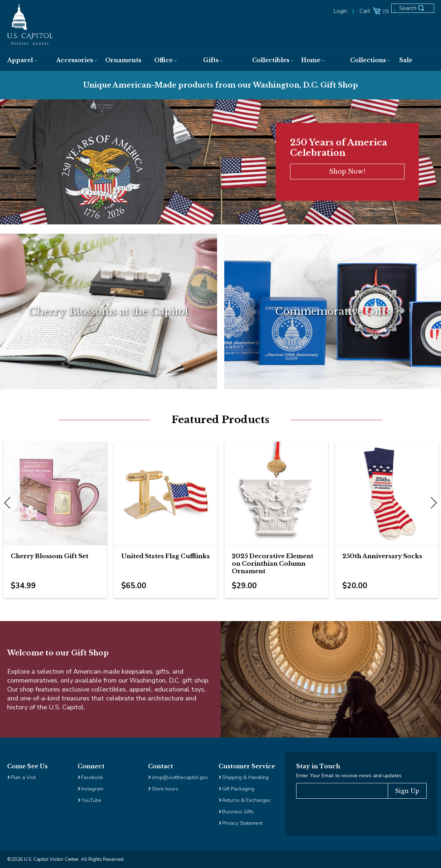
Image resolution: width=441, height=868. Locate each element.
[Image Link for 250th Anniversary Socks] (387, 493)
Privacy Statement (243, 823)
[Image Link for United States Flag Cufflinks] (166, 493)
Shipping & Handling (245, 777)
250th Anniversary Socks (382, 556)
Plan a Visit (23, 777)
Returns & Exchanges (246, 800)
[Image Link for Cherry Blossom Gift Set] (55, 493)
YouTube (91, 800)
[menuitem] (24, 60)
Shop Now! (347, 172)
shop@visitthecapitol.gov (180, 777)
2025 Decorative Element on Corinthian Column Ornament (273, 564)
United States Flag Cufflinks (165, 556)
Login (340, 11)
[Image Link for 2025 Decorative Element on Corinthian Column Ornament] (276, 493)
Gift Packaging (238, 789)
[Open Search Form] (416, 11)
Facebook (92, 777)
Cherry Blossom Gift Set (50, 556)
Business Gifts (238, 812)
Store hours (165, 789)
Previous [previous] (9, 503)
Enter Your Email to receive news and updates (349, 776)
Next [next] (432, 503)
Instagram (92, 789)
